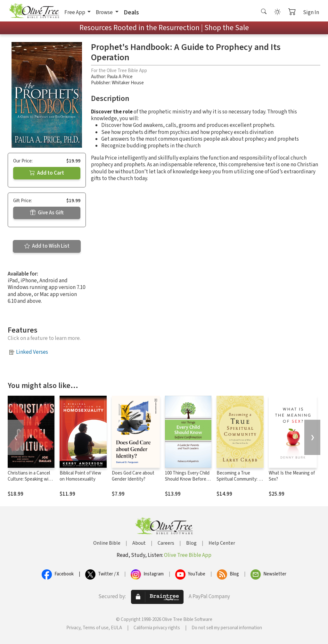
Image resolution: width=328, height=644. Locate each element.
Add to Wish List (47, 246)
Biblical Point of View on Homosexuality (80, 476)
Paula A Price (120, 77)
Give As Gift (47, 213)
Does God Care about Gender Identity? (133, 476)
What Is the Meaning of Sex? (292, 476)
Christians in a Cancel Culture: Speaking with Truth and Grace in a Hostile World (30, 482)
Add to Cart (47, 173)
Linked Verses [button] (32, 352)
